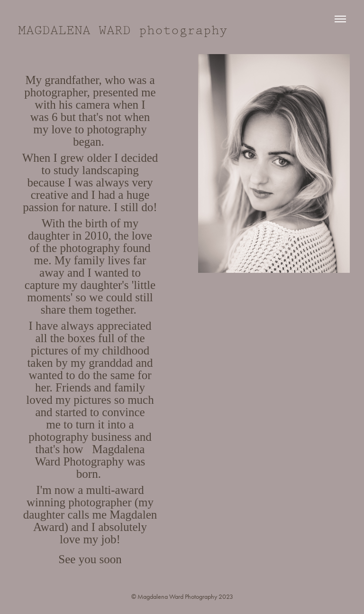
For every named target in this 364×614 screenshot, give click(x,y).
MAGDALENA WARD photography (123, 31)
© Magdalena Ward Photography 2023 (182, 597)
